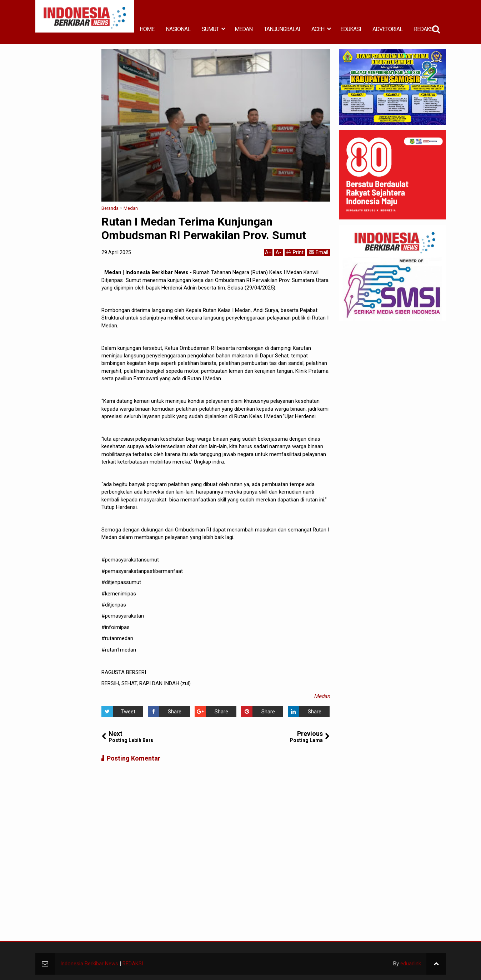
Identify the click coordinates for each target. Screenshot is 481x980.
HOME (147, 29)
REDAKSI (424, 29)
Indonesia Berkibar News (89, 964)
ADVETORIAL (387, 29)
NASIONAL (178, 29)
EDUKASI (351, 29)
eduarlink (411, 964)
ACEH (318, 29)
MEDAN (244, 29)
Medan (322, 696)
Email (319, 252)
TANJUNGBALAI (282, 29)
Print (295, 252)
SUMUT (210, 29)
